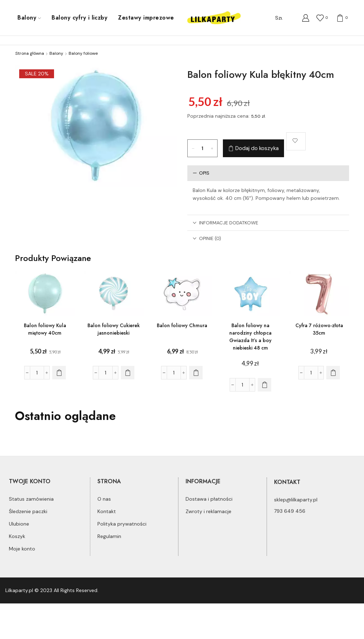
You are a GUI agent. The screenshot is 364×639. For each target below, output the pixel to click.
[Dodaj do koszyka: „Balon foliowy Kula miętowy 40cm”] (59, 373)
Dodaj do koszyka (257, 148)
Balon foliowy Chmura (182, 325)
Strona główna (30, 53)
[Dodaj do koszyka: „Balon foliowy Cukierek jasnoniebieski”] (128, 373)
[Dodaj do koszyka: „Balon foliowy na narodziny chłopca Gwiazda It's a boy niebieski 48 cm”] (264, 385)
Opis (201, 173)
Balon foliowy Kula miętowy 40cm (45, 329)
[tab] (268, 173)
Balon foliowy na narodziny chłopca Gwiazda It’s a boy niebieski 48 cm (250, 337)
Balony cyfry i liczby (79, 18)
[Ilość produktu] (203, 148)
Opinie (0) (207, 238)
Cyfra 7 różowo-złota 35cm (319, 329)
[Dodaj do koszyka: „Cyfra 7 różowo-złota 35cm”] (333, 373)
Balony (29, 18)
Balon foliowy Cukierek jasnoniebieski (114, 329)
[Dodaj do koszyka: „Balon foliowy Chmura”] (196, 373)
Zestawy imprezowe (146, 18)
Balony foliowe (83, 53)
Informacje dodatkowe (225, 223)
